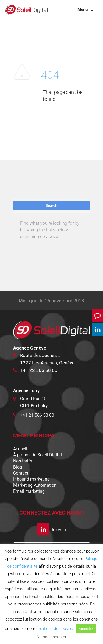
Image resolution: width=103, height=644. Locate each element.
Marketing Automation (35, 485)
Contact (21, 473)
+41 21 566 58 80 (37, 415)
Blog (18, 467)
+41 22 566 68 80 (39, 370)
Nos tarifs (23, 461)
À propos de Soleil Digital (37, 455)
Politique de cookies (55, 629)
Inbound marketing (31, 479)
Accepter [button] (86, 629)
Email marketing (29, 491)
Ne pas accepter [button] (51, 637)
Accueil (20, 449)
